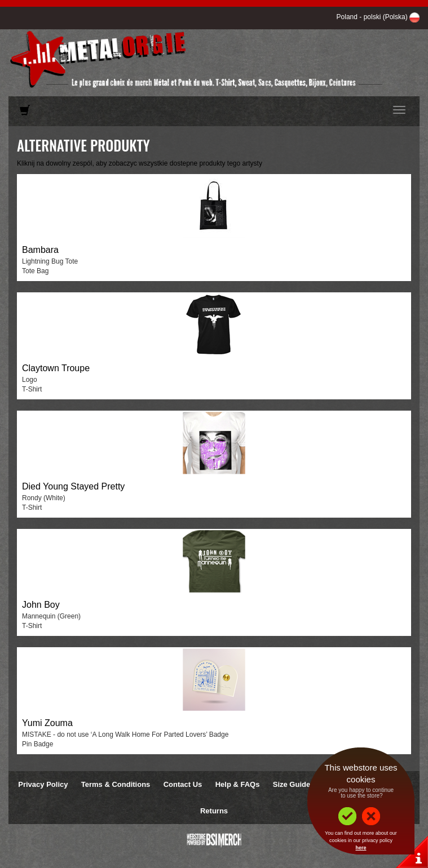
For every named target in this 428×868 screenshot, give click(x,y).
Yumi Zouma (47, 723)
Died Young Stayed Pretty (73, 486)
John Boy (41, 605)
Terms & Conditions (116, 784)
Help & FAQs (238, 784)
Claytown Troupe (56, 368)
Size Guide (292, 784)
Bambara (40, 250)
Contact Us (183, 784)
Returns (214, 811)
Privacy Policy (43, 784)
